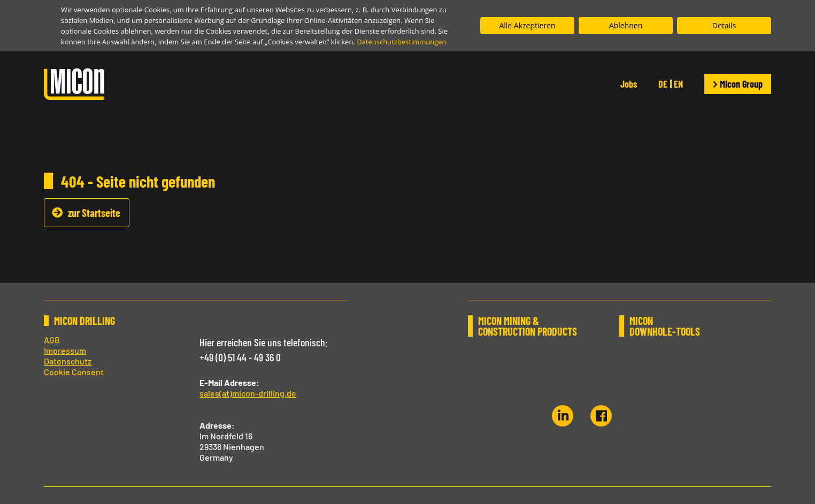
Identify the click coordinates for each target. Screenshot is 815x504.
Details (724, 25)
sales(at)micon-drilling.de (248, 393)
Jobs (629, 84)
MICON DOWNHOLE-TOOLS (665, 326)
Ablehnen (626, 25)
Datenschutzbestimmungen (401, 42)
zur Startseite (94, 213)
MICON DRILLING (84, 321)
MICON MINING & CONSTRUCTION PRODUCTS (528, 326)
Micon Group (738, 84)
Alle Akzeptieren (527, 25)
